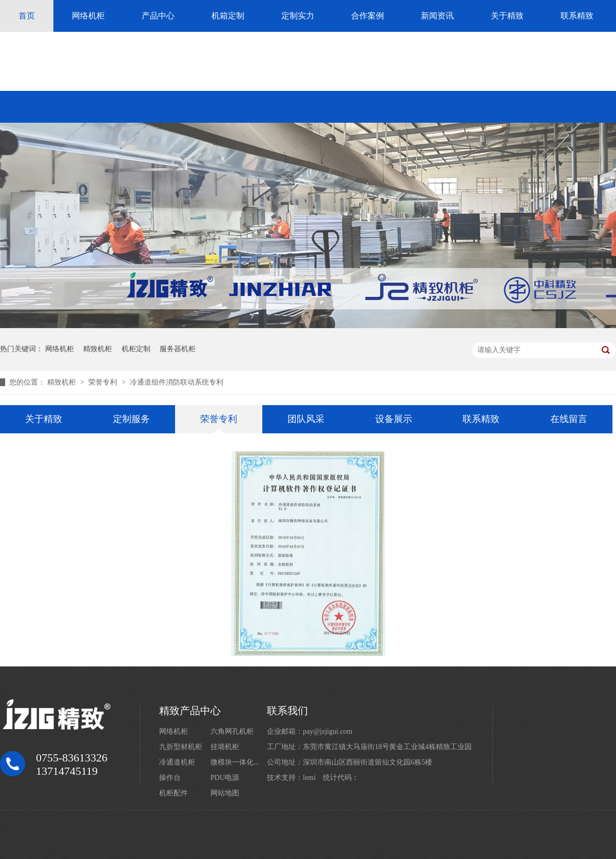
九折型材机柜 (181, 747)
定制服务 (131, 419)
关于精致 (507, 16)
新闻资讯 (437, 16)
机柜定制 (136, 349)
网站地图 (225, 793)
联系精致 (577, 16)
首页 (27, 16)
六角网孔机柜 (232, 731)
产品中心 (158, 16)
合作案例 (368, 16)
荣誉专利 (104, 382)
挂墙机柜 (225, 747)
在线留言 (569, 419)
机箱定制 (228, 16)
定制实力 (298, 16)
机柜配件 (174, 793)
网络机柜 (88, 16)
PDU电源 (225, 778)
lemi (309, 778)
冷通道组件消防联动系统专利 (177, 382)
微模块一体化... (235, 762)
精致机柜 (98, 349)
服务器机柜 (178, 349)
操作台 (170, 778)
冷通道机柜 (177, 762)
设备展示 (394, 419)
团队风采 (306, 419)
